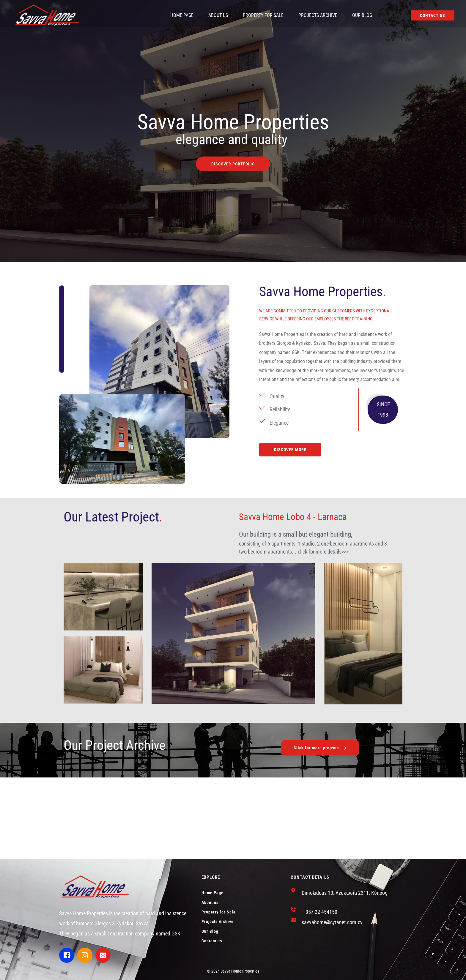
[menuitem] (182, 15)
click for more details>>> (323, 552)
